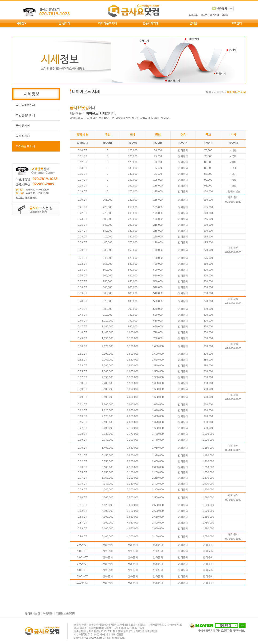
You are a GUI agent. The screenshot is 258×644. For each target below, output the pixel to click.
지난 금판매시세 (25, 115)
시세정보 (21, 23)
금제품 (194, 23)
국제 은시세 (23, 136)
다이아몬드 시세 (25, 146)
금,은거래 (64, 23)
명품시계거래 (151, 23)
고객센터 (236, 23)
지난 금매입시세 (25, 105)
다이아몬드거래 (107, 23)
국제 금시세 (23, 126)
